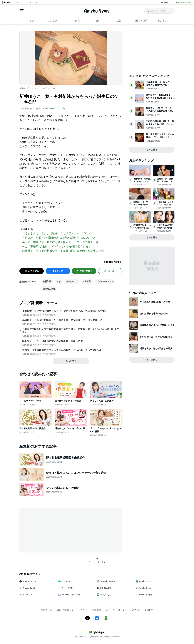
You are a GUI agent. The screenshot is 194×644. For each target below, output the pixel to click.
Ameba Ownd (28, 588)
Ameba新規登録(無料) (183, 2)
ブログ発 (75, 21)
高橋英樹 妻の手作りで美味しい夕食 (157, 325)
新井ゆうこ (72, 281)
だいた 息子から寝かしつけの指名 (156, 337)
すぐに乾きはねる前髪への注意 (155, 302)
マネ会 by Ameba (107, 581)
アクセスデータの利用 (142, 610)
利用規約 (96, 610)
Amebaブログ (145, 581)
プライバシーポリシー (116, 610)
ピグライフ (27, 595)
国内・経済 (141, 21)
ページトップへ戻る (97, 560)
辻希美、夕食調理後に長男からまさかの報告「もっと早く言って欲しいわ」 (63, 350)
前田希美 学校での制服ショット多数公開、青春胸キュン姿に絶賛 (63, 251)
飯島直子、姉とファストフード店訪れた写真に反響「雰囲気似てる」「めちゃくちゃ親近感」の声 (160, 113)
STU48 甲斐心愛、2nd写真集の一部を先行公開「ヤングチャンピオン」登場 (142, 229)
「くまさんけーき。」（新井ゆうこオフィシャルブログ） (58, 233)
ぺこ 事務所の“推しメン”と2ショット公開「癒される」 (57, 246)
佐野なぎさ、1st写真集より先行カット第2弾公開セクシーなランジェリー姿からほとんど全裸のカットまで (160, 99)
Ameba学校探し (145, 595)
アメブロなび (105, 595)
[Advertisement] (47, 530)
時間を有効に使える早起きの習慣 (156, 348)
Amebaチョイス (29, 581)
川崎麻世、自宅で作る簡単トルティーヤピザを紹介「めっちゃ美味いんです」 (65, 311)
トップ (30, 21)
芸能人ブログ (168, 2)
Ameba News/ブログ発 (54, 108)
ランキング (164, 21)
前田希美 (87, 281)
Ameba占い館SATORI (70, 595)
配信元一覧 (46, 610)
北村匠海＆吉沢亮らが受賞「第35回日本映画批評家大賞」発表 (165, 229)
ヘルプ (84, 610)
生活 (119, 21)
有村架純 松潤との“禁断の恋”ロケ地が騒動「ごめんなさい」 (60, 238)
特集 (97, 21)
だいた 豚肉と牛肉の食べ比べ (154, 313)
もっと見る (71, 361)
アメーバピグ (67, 588)
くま (59, 281)
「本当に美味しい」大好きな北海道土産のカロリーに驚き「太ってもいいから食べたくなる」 (71, 331)
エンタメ (53, 21)
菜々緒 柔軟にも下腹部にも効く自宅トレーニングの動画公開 (60, 242)
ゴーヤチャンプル (105, 281)
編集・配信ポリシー (66, 610)
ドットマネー (67, 581)
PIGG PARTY (105, 588)
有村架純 (47, 281)
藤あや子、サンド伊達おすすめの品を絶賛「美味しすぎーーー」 (57, 341)
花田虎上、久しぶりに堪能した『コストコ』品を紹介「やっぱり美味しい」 (63, 320)
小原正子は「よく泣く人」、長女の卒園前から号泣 (160, 83)
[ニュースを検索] (159, 11)
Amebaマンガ (145, 588)
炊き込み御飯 (49, 289)
